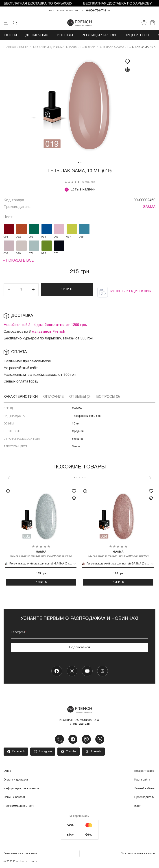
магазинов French (48, 332)
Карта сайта (142, 780)
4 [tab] (82, 478)
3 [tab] (80, 478)
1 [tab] (78, 162)
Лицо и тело (137, 35)
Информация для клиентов (21, 789)
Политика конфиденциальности (138, 854)
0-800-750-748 (96, 11)
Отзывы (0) (80, 397)
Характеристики (21, 397)
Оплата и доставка (16, 780)
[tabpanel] (80, 106)
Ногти (11, 35)
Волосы (65, 35)
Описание (53, 397)
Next (150, 478)
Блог (137, 806)
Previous (9, 478)
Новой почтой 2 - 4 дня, (45, 325)
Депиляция (37, 35)
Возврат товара (144, 771)
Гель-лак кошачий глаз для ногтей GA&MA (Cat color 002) (41, 554)
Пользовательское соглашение (20, 854)
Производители (144, 797)
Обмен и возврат (14, 797)
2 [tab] (81, 162)
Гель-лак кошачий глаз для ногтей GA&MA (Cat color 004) (118, 554)
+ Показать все (18, 261)
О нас (7, 771)
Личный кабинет (145, 789)
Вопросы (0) (108, 397)
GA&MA (149, 207)
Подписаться (79, 648)
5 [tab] (85, 478)
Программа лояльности (19, 806)
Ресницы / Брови (99, 35)
